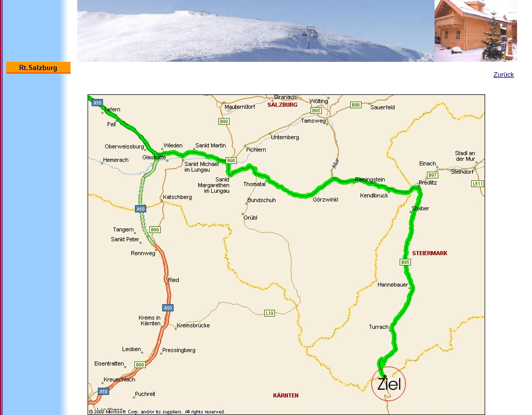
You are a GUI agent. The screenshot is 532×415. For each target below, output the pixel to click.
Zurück (504, 74)
